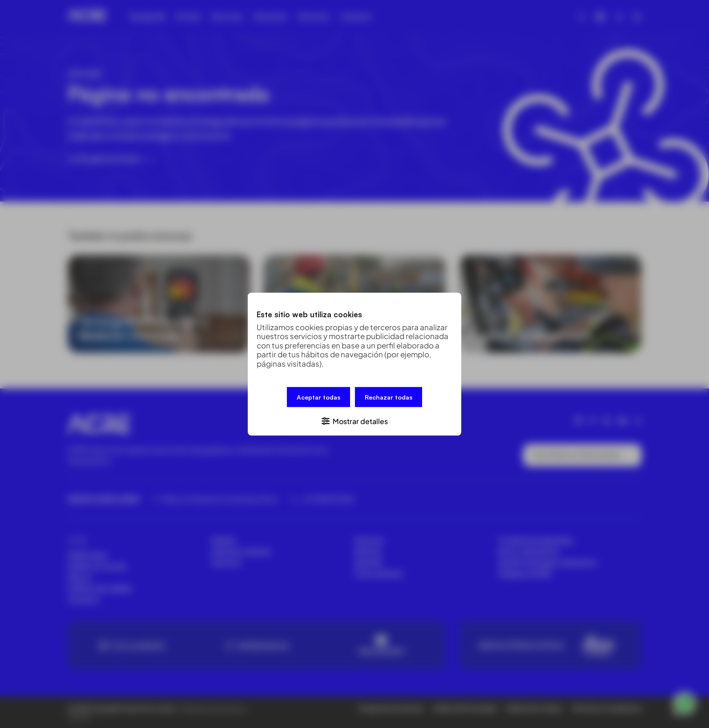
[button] (354, 420)
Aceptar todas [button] (318, 397)
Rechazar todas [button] (389, 397)
